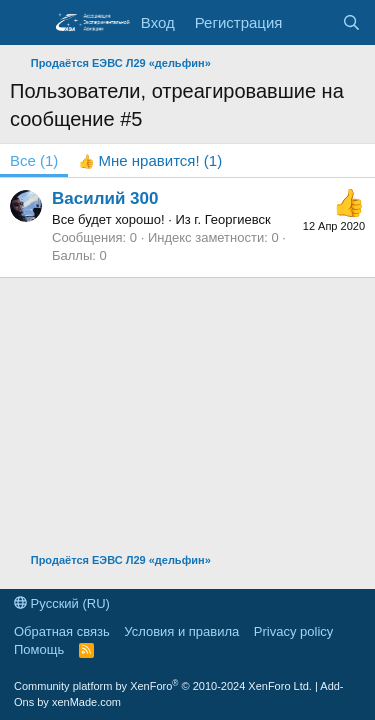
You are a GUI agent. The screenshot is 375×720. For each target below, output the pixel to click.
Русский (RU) (62, 603)
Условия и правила (181, 631)
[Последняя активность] (311, 22)
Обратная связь (62, 631)
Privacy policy (293, 631)
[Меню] (27, 23)
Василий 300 (105, 198)
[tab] (150, 160)
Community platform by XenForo (163, 686)
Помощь (39, 649)
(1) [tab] (34, 160)
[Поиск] (351, 22)
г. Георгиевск (232, 219)
